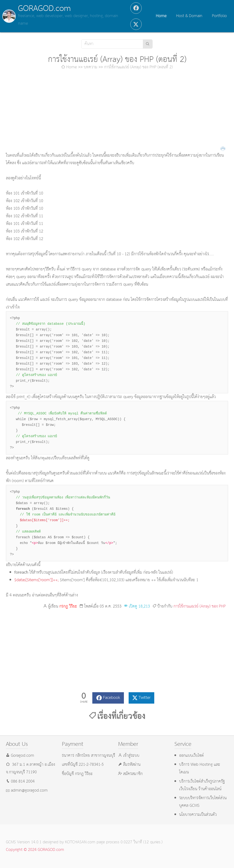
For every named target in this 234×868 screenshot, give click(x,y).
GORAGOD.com (44, 9)
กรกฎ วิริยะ (68, 606)
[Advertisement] (117, 111)
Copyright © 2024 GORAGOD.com (35, 850)
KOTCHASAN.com (80, 842)
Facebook (112, 698)
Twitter (145, 698)
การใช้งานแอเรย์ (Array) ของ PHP (200, 606)
